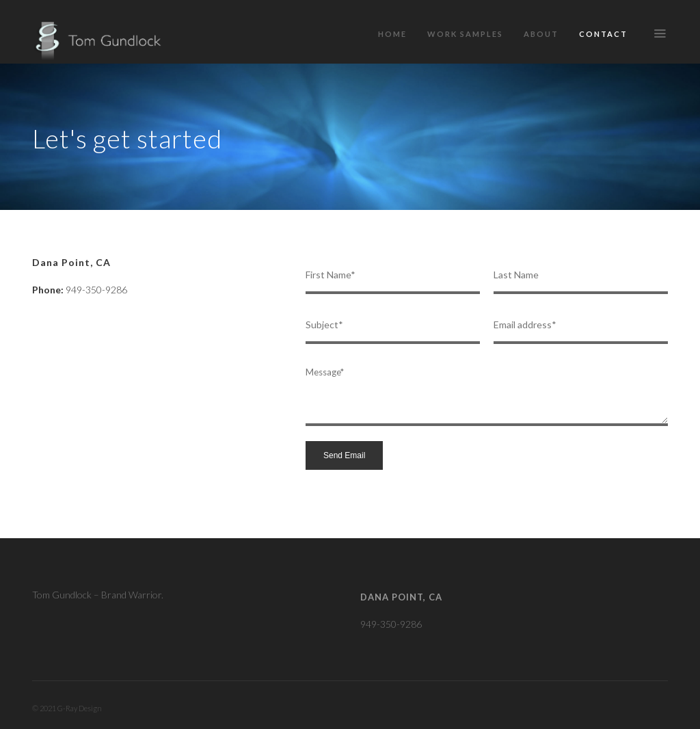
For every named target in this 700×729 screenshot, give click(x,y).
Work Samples (465, 34)
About (541, 34)
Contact (603, 34)
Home (392, 34)
